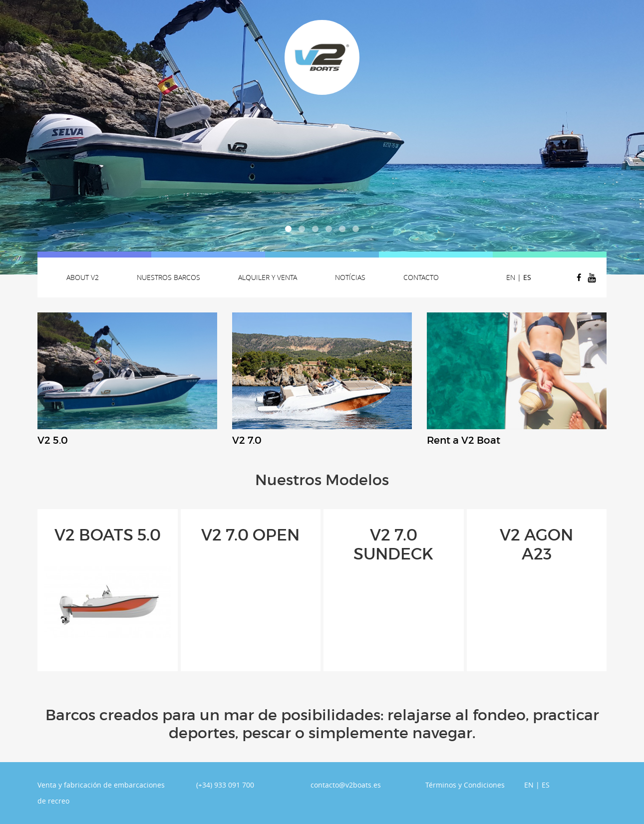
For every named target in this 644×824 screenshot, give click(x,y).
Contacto (421, 277)
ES (527, 277)
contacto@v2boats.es (346, 785)
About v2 (83, 277)
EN (511, 277)
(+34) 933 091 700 (225, 785)
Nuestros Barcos (168, 277)
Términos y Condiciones (465, 785)
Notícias (350, 277)
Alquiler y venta (268, 277)
